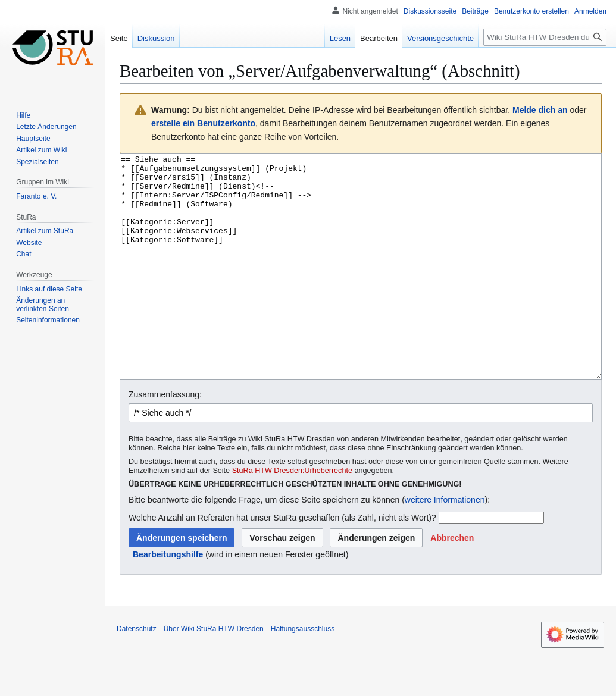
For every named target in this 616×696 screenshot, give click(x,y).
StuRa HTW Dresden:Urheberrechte (292, 515)
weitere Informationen (445, 544)
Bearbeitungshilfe (168, 599)
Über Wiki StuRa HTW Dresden (214, 673)
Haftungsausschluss (303, 673)
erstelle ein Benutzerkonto (203, 123)
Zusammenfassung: (165, 439)
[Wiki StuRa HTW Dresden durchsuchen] (545, 37)
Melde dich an (540, 110)
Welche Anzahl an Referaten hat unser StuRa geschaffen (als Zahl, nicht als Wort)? (282, 562)
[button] (452, 582)
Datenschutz (137, 673)
